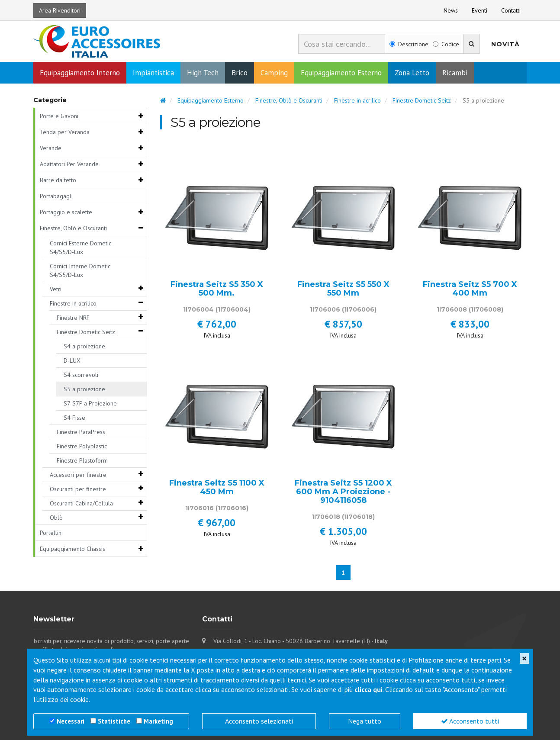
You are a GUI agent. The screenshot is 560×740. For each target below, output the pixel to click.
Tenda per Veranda (65, 132)
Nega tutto (365, 721)
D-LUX (72, 360)
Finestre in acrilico (73, 303)
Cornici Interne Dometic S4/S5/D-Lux (80, 270)
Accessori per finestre (78, 475)
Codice (446, 44)
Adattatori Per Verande (69, 164)
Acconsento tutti (470, 721)
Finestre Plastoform (82, 460)
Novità (505, 44)
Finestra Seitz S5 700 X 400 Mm (470, 289)
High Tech (203, 73)
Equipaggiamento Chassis (72, 549)
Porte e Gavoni (59, 116)
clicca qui (369, 689)
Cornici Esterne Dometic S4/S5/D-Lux (80, 248)
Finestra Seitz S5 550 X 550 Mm (343, 289)
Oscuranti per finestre (78, 489)
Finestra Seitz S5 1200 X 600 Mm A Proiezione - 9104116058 (343, 492)
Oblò (56, 518)
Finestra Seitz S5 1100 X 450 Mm (217, 488)
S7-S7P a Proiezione (90, 403)
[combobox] (342, 44)
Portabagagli (56, 196)
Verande (51, 148)
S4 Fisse (74, 418)
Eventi (480, 10)
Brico (240, 73)
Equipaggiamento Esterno (341, 73)
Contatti (511, 10)
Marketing (158, 721)
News (451, 10)
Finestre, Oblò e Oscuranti (73, 228)
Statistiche (114, 721)
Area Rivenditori (60, 10)
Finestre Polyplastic (82, 446)
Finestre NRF (73, 318)
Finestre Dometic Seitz (86, 332)
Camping (274, 73)
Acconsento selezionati (259, 721)
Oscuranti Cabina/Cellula (81, 503)
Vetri (56, 289)
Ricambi (455, 73)
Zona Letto (412, 73)
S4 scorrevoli (81, 375)
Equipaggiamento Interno (80, 73)
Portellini (51, 533)
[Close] (524, 658)
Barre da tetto (58, 180)
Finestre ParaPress (81, 432)
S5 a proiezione (84, 389)
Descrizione (409, 44)
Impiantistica (153, 73)
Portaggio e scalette (66, 212)
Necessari (71, 721)
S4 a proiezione (84, 346)
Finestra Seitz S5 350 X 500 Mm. (217, 289)
